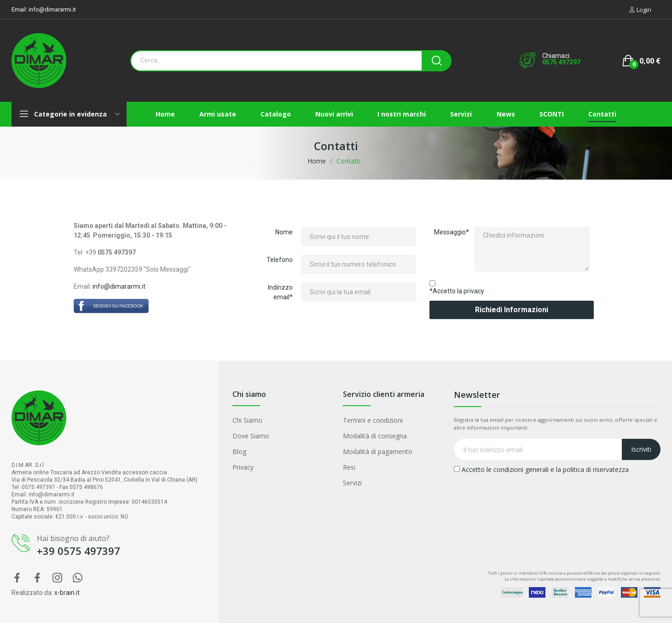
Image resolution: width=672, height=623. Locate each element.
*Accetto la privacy (457, 291)
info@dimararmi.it (52, 9)
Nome (284, 232)
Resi (349, 467)
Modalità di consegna (375, 436)
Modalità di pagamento (378, 451)
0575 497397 (561, 62)
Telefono (280, 260)
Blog (239, 451)
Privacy (243, 467)
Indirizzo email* (280, 292)
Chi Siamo (247, 420)
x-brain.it (67, 593)
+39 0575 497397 (78, 551)
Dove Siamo (251, 436)
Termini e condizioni (373, 420)
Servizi (352, 483)
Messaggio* (452, 232)
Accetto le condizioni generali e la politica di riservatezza (541, 469)
